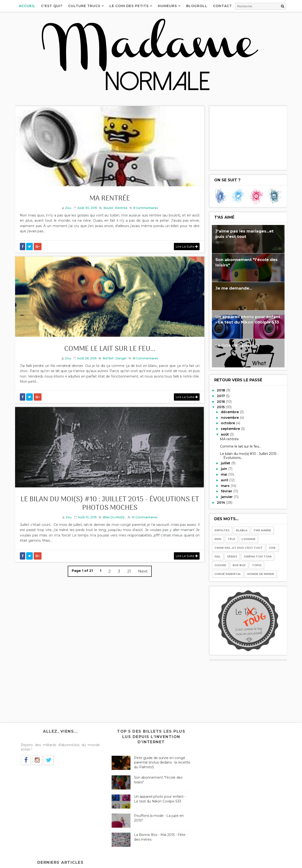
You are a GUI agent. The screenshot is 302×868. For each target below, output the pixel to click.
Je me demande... (233, 288)
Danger (120, 363)
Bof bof (107, 363)
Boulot (107, 210)
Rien (217, 539)
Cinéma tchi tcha (257, 556)
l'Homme (248, 539)
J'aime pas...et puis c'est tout (238, 548)
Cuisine (220, 565)
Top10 (256, 565)
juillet (226, 463)
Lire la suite (184, 249)
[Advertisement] (248, 138)
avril (224, 480)
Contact (223, 6)
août (225, 434)
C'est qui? (52, 6)
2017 (221, 396)
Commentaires (144, 210)
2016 (221, 401)
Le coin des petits (130, 6)
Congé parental (227, 574)
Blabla (241, 530)
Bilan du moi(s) (112, 524)
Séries (232, 556)
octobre (228, 423)
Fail (217, 556)
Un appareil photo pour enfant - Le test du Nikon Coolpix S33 (159, 799)
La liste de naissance (237, 345)
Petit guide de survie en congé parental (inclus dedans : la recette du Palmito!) (158, 762)
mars (225, 486)
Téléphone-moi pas (216, 779)
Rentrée (120, 210)
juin (224, 469)
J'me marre (262, 530)
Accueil (28, 6)
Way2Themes (61, 862)
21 (128, 578)
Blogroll (197, 6)
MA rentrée (109, 201)
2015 (221, 407)
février (226, 491)
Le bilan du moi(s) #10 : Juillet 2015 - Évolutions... (249, 455)
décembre (230, 412)
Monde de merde (260, 574)
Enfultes (222, 530)
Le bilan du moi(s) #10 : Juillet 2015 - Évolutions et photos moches (109, 510)
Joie (272, 548)
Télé (231, 539)
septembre (230, 428)
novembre (230, 417)
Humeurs (168, 6)
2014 (221, 502)
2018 (221, 390)
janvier (227, 497)
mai (224, 474)
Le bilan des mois (214, 808)
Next (142, 578)
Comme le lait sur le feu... (109, 353)
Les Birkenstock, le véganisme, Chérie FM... (235, 750)
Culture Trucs (85, 6)
